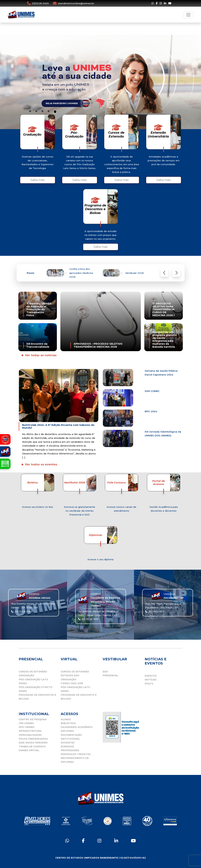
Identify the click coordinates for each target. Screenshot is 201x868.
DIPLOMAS (67, 731)
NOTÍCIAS (151, 680)
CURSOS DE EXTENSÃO (33, 672)
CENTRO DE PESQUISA (33, 719)
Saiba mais (38, 180)
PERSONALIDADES (30, 735)
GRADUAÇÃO (27, 675)
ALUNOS (66, 719)
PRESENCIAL (110, 675)
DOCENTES (68, 743)
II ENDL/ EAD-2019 (72, 683)
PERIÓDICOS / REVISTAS (76, 754)
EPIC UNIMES (27, 727)
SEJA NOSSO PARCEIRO (33, 743)
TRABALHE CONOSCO (32, 746)
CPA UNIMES (26, 723)
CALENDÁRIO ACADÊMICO (77, 727)
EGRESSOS (67, 746)
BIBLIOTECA (68, 723)
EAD (105, 672)
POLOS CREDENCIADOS (33, 739)
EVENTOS (151, 676)
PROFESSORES (70, 750)
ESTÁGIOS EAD (70, 675)
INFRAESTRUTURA (30, 731)
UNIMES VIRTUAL (29, 750)
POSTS (149, 684)
